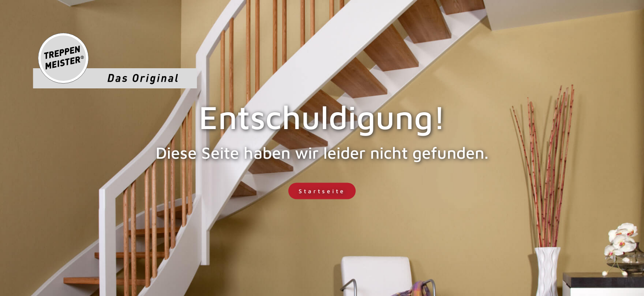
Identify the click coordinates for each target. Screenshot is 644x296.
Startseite (322, 191)
